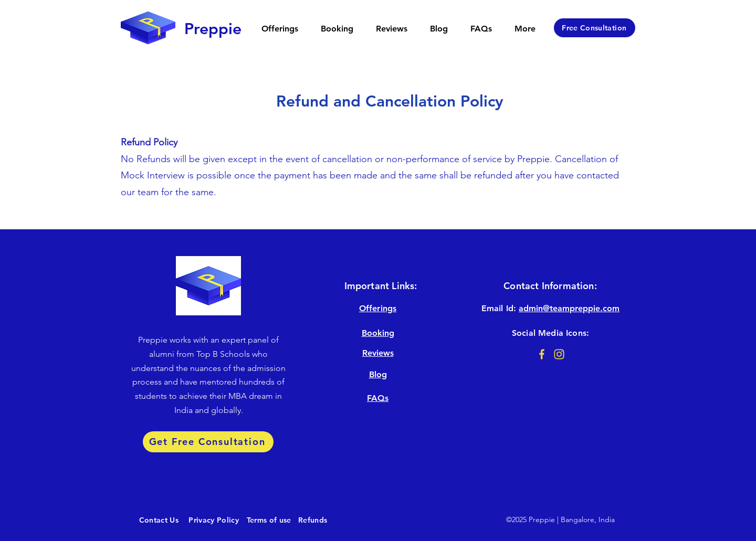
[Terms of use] (269, 520)
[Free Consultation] (595, 28)
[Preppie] (213, 29)
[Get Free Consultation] (208, 442)
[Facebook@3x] (542, 354)
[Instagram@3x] (559, 354)
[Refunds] (325, 520)
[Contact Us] (159, 520)
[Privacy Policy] (214, 520)
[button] (280, 29)
